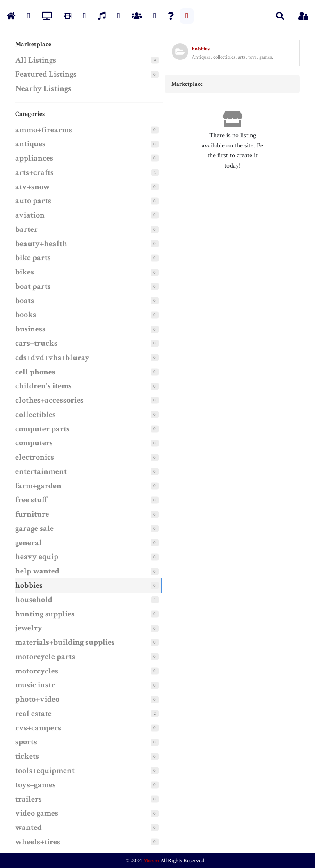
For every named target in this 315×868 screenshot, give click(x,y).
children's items (43, 386)
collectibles (35, 415)
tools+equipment (45, 771)
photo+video (37, 699)
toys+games (35, 785)
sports (26, 742)
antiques (30, 144)
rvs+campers (38, 728)
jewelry (29, 628)
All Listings (36, 60)
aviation (30, 215)
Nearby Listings (43, 88)
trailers (29, 799)
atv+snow (33, 187)
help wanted (37, 571)
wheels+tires (38, 842)
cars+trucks (36, 343)
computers (34, 443)
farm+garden (38, 486)
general (29, 543)
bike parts (33, 258)
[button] (280, 16)
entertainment (41, 471)
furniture (32, 514)
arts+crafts (34, 172)
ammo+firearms (44, 130)
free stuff (32, 500)
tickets (27, 756)
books (26, 315)
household (34, 600)
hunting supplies (45, 614)
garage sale (34, 528)
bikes (25, 272)
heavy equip (37, 557)
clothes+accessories (49, 400)
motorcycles (37, 671)
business (30, 329)
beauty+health (41, 244)
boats (25, 301)
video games (37, 813)
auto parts (33, 201)
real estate (33, 714)
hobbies (29, 585)
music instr (35, 685)
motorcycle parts (45, 657)
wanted (29, 827)
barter (26, 229)
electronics (35, 457)
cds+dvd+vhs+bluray (52, 358)
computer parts (42, 429)
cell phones (35, 372)
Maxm (151, 861)
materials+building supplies (65, 642)
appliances (34, 158)
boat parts (33, 286)
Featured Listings (46, 74)
